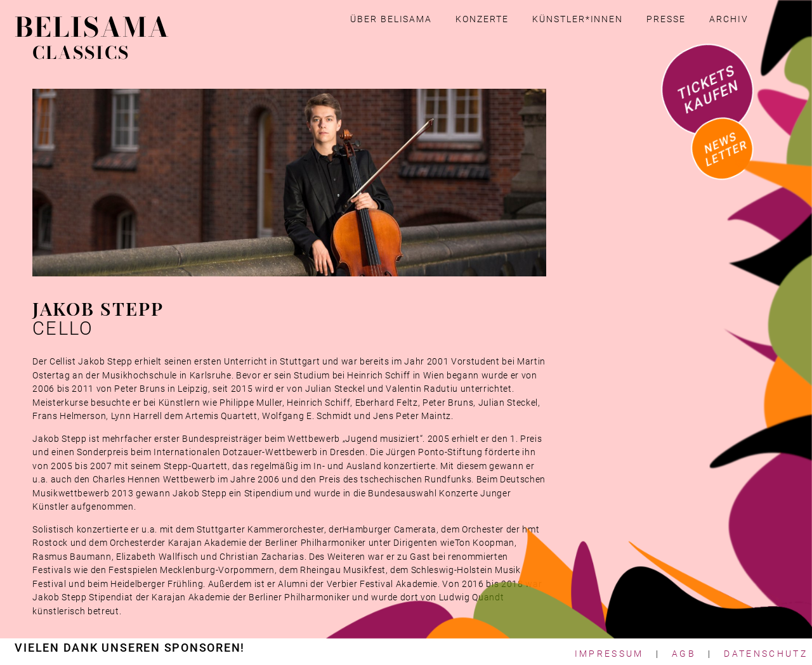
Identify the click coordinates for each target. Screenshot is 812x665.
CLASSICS (81, 53)
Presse (666, 19)
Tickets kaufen (708, 89)
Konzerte (482, 19)
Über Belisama (391, 19)
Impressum (609, 654)
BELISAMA (92, 27)
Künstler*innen (578, 19)
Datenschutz (766, 654)
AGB (684, 654)
